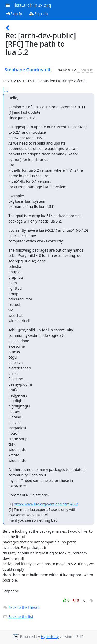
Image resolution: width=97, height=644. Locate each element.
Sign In (14, 14)
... (6, 90)
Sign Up (39, 14)
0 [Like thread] (67, 600)
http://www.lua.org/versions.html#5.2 (46, 504)
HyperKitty (50, 637)
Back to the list (18, 616)
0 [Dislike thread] (76, 600)
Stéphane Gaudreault (28, 70)
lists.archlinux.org (32, 5)
